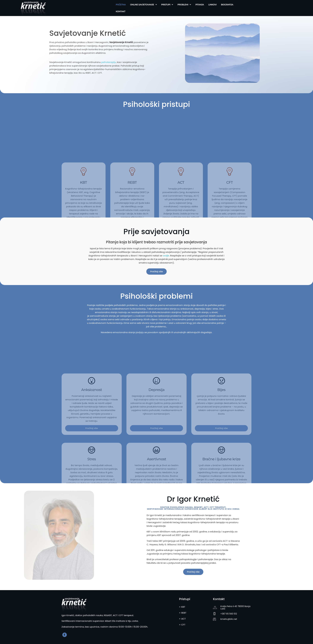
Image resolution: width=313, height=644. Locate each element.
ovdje (166, 256)
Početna (121, 5)
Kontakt (121, 11)
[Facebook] (65, 635)
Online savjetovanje (143, 5)
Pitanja (200, 5)
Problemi (184, 5)
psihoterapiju (75, 62)
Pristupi (167, 5)
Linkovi (212, 5)
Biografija (227, 5)
